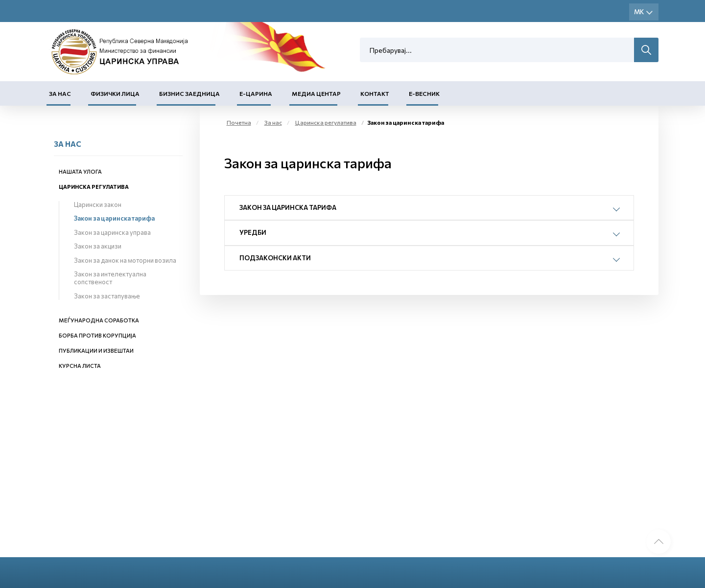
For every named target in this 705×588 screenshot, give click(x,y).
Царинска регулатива (94, 187)
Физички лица (115, 93)
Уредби (253, 232)
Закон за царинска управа (112, 232)
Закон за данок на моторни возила (125, 260)
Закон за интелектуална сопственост (110, 278)
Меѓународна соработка (99, 320)
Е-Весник (424, 93)
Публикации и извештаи (96, 351)
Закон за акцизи (98, 246)
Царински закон (98, 204)
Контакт (375, 93)
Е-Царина (256, 93)
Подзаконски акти (275, 258)
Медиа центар (316, 93)
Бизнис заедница (189, 93)
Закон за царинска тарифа (114, 218)
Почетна (239, 122)
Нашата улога (80, 171)
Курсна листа (80, 366)
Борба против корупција (97, 335)
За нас (60, 93)
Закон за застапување (107, 296)
